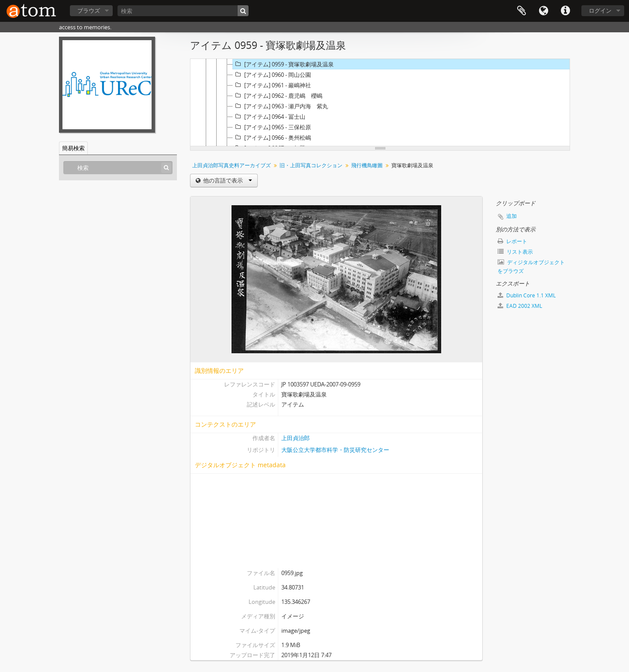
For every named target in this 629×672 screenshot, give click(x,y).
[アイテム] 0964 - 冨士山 (269, 117)
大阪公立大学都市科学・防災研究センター (335, 450)
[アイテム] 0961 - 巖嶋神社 (272, 85)
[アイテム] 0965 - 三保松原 (272, 127)
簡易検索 (73, 148)
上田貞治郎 (295, 438)
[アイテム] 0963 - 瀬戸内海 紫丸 (280, 106)
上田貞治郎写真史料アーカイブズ (232, 165)
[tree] (380, 103)
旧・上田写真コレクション (311, 165)
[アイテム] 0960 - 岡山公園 (272, 75)
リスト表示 (515, 252)
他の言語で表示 (227, 180)
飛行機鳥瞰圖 (367, 165)
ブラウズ (89, 10)
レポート (512, 241)
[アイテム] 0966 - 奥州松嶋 (272, 138)
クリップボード (522, 11)
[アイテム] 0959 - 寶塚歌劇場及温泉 (283, 64)
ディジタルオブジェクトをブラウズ (531, 267)
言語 (543, 11)
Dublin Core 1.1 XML (527, 295)
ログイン (600, 10)
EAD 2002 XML (520, 306)
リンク (565, 11)
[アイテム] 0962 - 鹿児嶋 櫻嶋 (278, 96)
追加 (511, 216)
